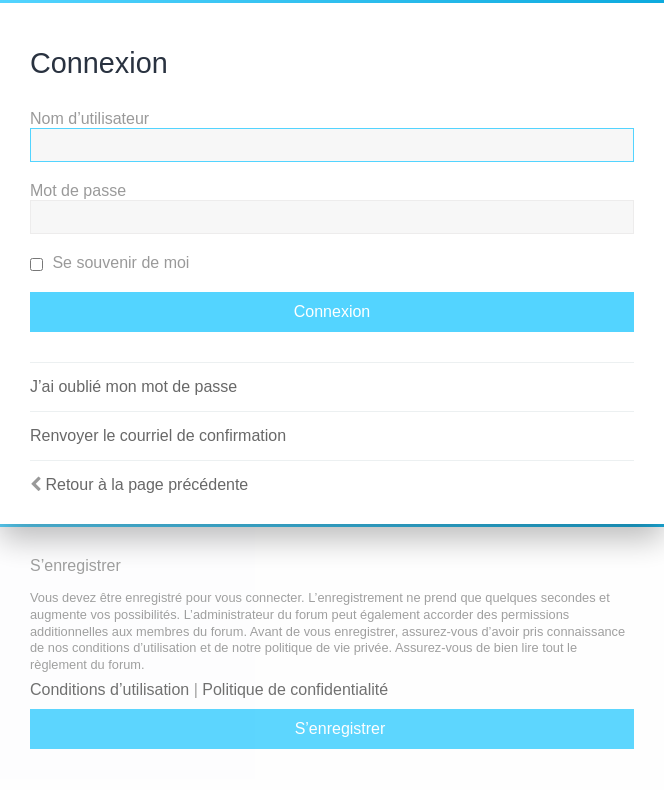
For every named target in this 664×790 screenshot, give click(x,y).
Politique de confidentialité (295, 689)
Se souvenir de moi (109, 262)
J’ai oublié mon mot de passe (133, 386)
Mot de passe (78, 190)
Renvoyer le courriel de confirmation (158, 435)
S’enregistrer (340, 728)
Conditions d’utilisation (109, 689)
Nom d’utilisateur (89, 118)
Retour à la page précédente (146, 484)
